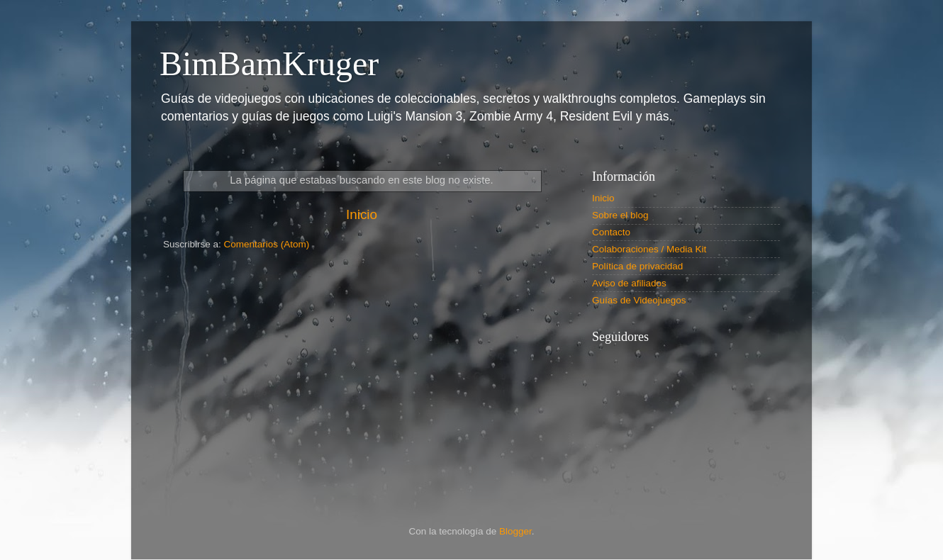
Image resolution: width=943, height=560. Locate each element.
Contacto (611, 232)
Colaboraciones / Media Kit (649, 249)
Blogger (515, 531)
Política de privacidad (637, 266)
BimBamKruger (269, 63)
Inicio (362, 214)
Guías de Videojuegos (639, 300)
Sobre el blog (620, 215)
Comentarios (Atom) (267, 244)
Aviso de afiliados (629, 283)
